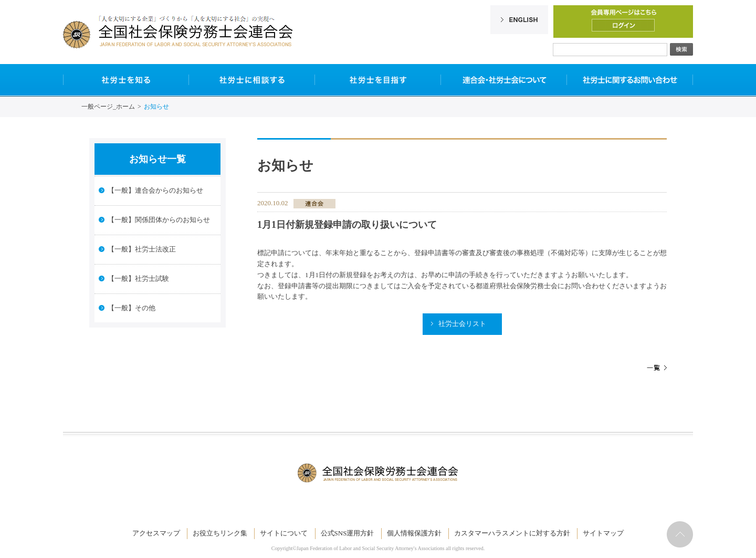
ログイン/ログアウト (623, 25)
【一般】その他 (132, 308)
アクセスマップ (156, 533)
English (519, 20)
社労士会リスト (462, 324)
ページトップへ (680, 534)
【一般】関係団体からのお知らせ (159, 220)
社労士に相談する (252, 80)
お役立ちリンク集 (220, 533)
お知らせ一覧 (157, 159)
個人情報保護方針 (414, 533)
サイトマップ (603, 533)
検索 (681, 49)
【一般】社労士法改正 (142, 249)
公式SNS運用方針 (348, 533)
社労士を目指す (378, 80)
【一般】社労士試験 (138, 278)
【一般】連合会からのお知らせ (155, 190)
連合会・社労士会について (504, 80)
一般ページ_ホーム (108, 107)
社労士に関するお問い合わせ (630, 80)
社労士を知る (126, 80)
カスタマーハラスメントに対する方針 (512, 533)
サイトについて (284, 533)
